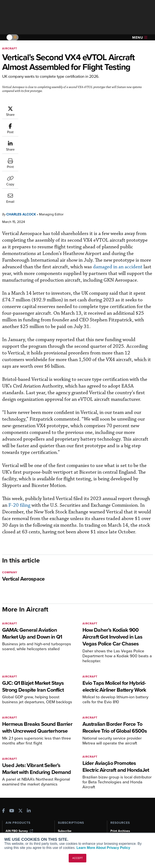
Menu (140, 37)
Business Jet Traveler (23, 765)
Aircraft (10, 48)
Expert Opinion (121, 750)
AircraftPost (17, 759)
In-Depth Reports (122, 756)
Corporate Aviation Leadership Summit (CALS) (27, 778)
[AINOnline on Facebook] (4, 724)
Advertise (15, 828)
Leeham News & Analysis (26, 786)
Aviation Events (121, 779)
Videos (115, 761)
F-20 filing (19, 418)
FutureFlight (14, 771)
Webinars (117, 767)
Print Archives (120, 744)
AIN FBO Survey (19, 744)
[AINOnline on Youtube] (12, 724)
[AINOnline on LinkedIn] (29, 724)
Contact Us (13, 822)
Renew (63, 756)
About (10, 805)
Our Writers (14, 811)
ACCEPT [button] (78, 858)
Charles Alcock (21, 127)
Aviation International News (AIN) (25, 752)
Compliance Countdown (127, 785)
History (11, 816)
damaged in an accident (118, 180)
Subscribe (65, 744)
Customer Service (70, 750)
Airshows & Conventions (127, 773)
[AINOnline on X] (20, 724)
